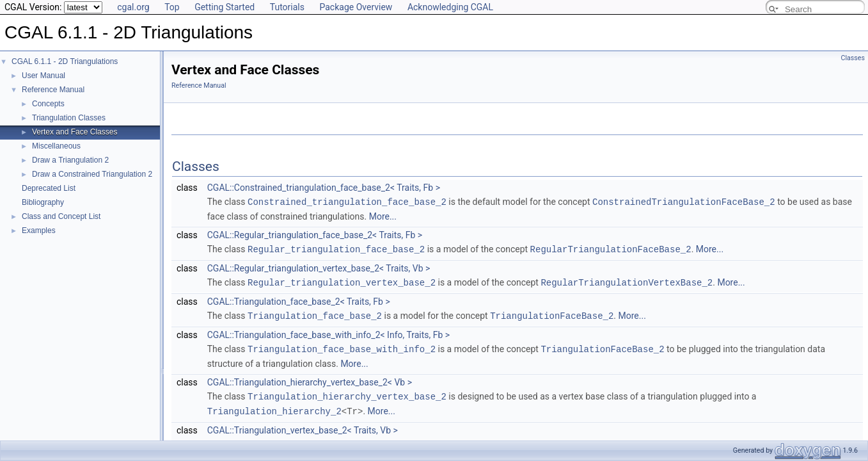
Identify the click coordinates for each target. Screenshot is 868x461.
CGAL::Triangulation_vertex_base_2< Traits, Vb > (303, 426)
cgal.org (133, 7)
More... (383, 216)
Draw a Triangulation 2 (70, 160)
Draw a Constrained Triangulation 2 (92, 174)
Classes (853, 58)
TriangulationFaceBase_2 (552, 313)
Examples (39, 230)
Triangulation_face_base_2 (315, 313)
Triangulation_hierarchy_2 (274, 407)
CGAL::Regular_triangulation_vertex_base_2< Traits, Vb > (319, 267)
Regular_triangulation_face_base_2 (336, 248)
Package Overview (356, 7)
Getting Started (225, 7)
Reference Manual (53, 90)
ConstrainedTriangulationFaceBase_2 (684, 201)
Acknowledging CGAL (450, 7)
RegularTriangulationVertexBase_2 (627, 281)
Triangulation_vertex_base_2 (320, 440)
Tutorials (287, 7)
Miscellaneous (56, 146)
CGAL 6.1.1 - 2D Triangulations (65, 61)
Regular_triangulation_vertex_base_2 (342, 281)
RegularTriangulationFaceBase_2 (611, 248)
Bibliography (43, 202)
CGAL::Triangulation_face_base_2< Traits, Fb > (299, 300)
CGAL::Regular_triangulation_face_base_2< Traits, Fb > (315, 234)
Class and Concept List (61, 216)
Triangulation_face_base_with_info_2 (342, 346)
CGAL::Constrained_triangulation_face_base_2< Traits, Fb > (324, 188)
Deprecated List (49, 188)
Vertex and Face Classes (75, 132)
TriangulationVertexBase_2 (606, 440)
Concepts (48, 104)
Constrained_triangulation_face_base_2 (347, 201)
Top (172, 7)
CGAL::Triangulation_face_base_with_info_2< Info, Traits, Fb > (328, 332)
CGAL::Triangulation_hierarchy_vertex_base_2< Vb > (310, 379)
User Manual (43, 76)
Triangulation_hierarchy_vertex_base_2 (347, 393)
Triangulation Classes (69, 118)
